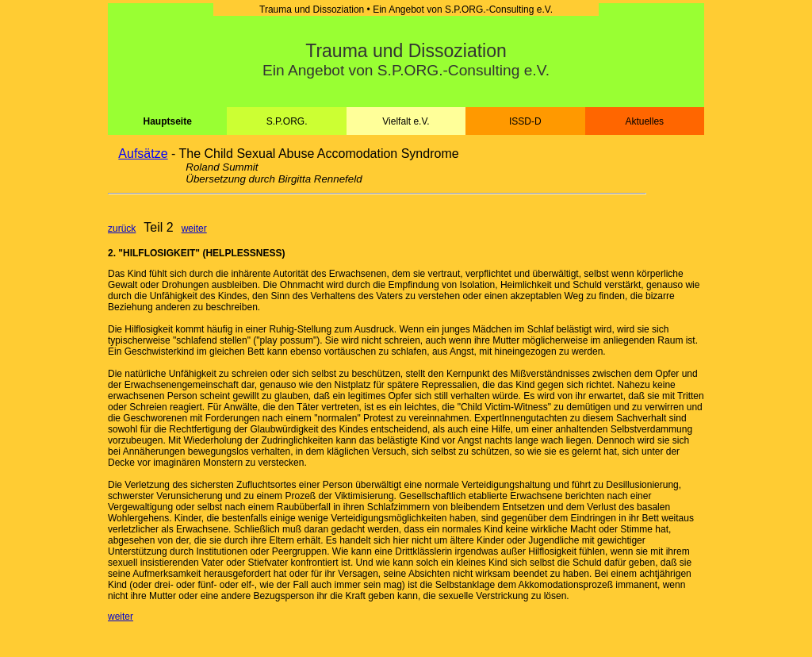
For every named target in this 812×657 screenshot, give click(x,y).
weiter (194, 229)
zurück (122, 229)
